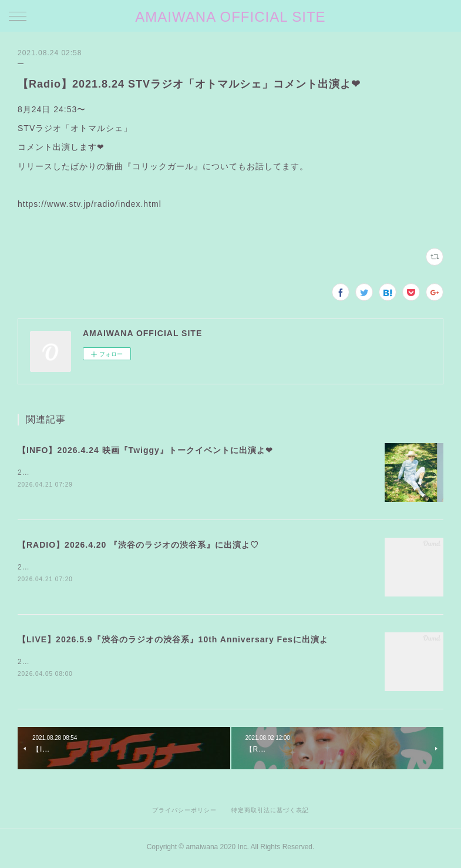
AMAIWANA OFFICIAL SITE (230, 17)
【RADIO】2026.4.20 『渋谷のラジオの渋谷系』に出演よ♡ (138, 546)
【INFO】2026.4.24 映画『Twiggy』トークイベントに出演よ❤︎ (145, 450)
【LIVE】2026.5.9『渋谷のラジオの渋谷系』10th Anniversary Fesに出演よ (173, 641)
